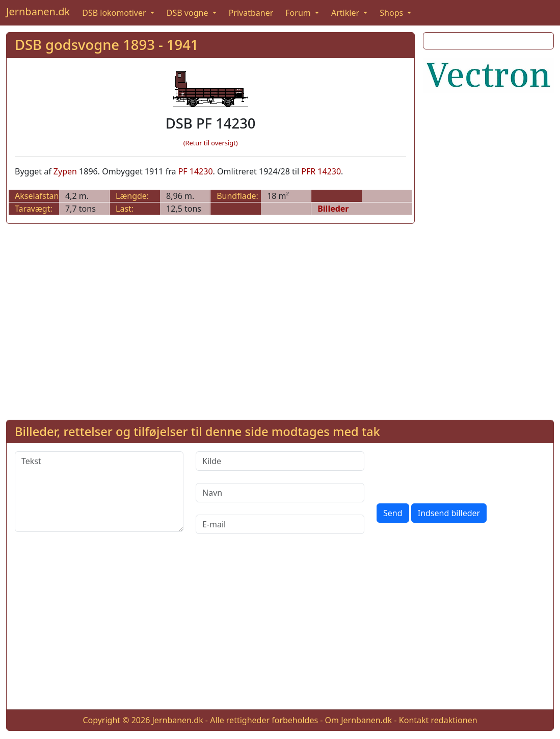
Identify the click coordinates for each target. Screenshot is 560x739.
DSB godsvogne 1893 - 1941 (106, 45)
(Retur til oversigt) (211, 143)
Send (393, 513)
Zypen (65, 171)
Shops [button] (392, 13)
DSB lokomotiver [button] (115, 13)
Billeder (333, 209)
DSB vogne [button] (189, 13)
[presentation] (454, 471)
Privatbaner (251, 13)
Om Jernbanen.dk (359, 720)
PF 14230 (196, 171)
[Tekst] (99, 492)
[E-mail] (280, 524)
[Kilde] (280, 461)
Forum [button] (299, 13)
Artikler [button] (346, 13)
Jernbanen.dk (38, 11)
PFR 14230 (321, 171)
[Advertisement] (488, 254)
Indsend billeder (449, 513)
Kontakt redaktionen (438, 720)
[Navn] (280, 493)
